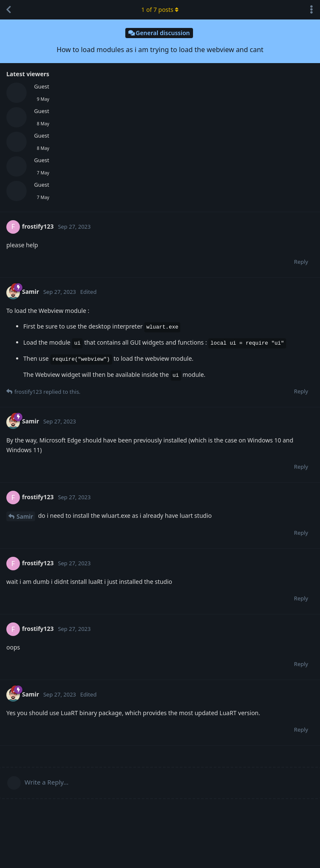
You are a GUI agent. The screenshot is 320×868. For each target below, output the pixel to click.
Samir (25, 516)
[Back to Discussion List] (8, 10)
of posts (160, 10)
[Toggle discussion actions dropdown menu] (312, 10)
